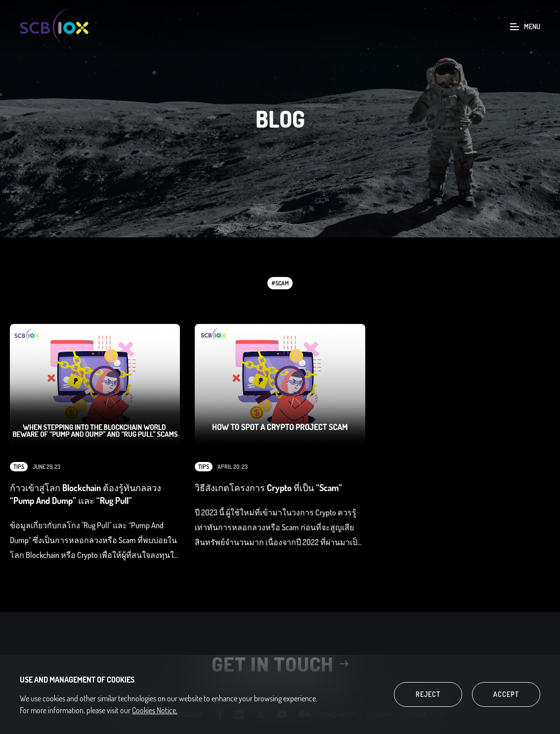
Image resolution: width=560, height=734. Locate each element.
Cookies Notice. (155, 710)
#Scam (280, 283)
